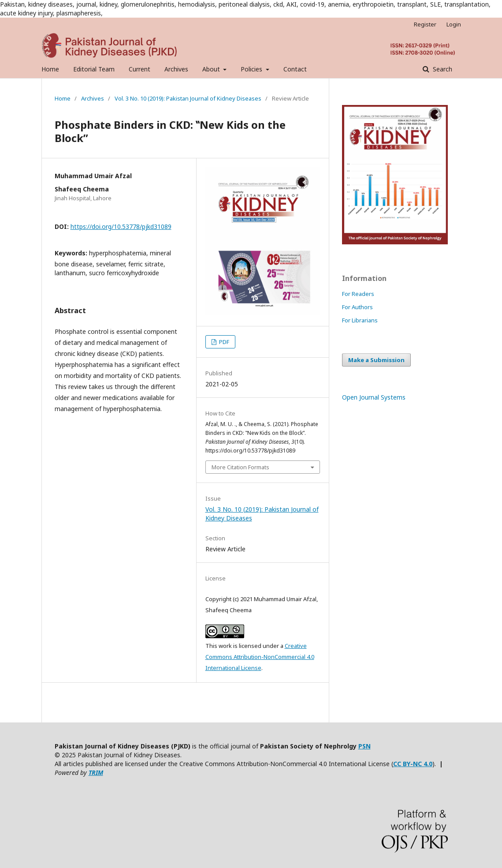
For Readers (358, 294)
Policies (252, 69)
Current (139, 69)
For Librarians (360, 320)
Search (442, 69)
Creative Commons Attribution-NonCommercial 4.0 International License (260, 657)
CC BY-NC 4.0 (413, 764)
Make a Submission (376, 360)
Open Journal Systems (374, 397)
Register (425, 24)
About (212, 69)
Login (454, 24)
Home (50, 69)
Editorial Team (94, 69)
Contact (295, 69)
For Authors (357, 307)
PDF (223, 342)
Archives (176, 69)
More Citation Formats (240, 467)
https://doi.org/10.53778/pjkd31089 (121, 226)
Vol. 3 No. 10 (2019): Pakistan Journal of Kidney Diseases (188, 98)
